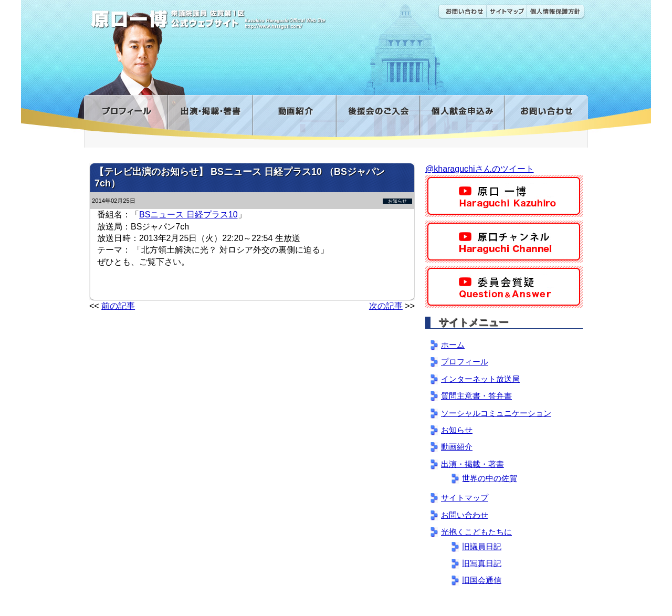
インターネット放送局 (480, 379)
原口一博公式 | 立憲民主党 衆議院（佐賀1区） (240, 16)
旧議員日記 (482, 546)
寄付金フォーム (462, 117)
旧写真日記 (482, 563)
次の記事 (386, 306)
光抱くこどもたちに (476, 532)
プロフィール (126, 117)
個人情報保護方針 (556, 12)
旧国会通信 (482, 580)
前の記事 (118, 306)
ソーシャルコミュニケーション (496, 413)
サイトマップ (506, 12)
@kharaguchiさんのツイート (480, 169)
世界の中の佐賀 (490, 478)
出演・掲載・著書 (210, 117)
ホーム (453, 345)
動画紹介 (294, 117)
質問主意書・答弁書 (476, 396)
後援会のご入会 (378, 117)
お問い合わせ (462, 12)
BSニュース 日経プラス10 (188, 215)
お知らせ (397, 201)
